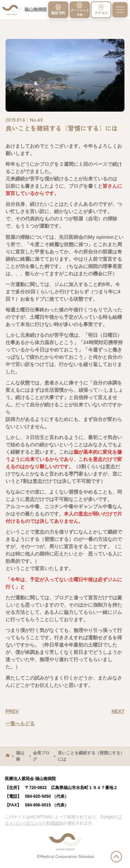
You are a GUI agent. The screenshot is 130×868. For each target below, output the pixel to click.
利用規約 (55, 823)
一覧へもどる (20, 723)
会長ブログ (41, 756)
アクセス (101, 10)
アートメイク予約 (80, 10)
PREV (12, 711)
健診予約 (58, 10)
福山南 (20, 756)
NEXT (118, 711)
